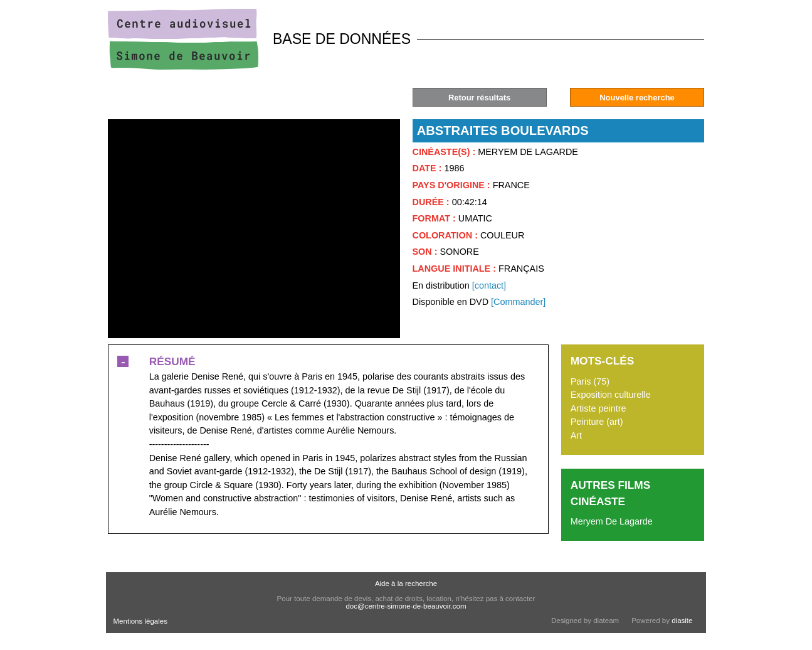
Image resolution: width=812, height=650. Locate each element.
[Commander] (518, 302)
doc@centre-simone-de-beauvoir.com (406, 606)
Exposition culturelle (611, 395)
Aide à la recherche (406, 583)
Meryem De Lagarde (612, 521)
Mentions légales (140, 621)
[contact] (489, 285)
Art (576, 435)
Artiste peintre (598, 408)
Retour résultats (479, 98)
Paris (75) (590, 381)
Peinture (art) (597, 422)
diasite (682, 621)
